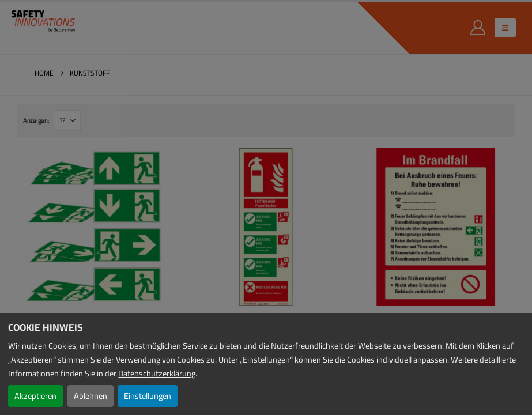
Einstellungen (148, 396)
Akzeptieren (35, 396)
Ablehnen (90, 396)
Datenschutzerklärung (157, 373)
